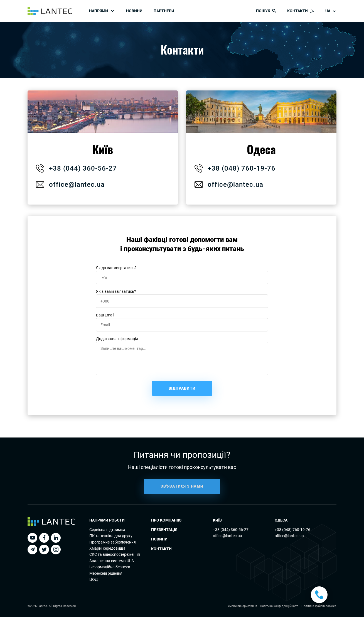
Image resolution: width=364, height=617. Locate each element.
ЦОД (94, 579)
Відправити (182, 388)
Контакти (161, 549)
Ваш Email (105, 315)
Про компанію (166, 520)
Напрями (99, 11)
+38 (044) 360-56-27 (231, 530)
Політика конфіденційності (279, 606)
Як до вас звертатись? (116, 268)
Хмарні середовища (107, 548)
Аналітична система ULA (112, 561)
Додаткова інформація (117, 339)
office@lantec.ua (70, 185)
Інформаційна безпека (110, 567)
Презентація (164, 530)
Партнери (164, 11)
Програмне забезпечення (113, 542)
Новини (134, 11)
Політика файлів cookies (319, 606)
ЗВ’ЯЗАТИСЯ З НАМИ (182, 492)
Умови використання (242, 606)
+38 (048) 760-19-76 (292, 530)
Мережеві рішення (106, 573)
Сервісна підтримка (107, 530)
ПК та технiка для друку (111, 536)
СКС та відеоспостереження (115, 554)
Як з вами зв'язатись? (116, 291)
